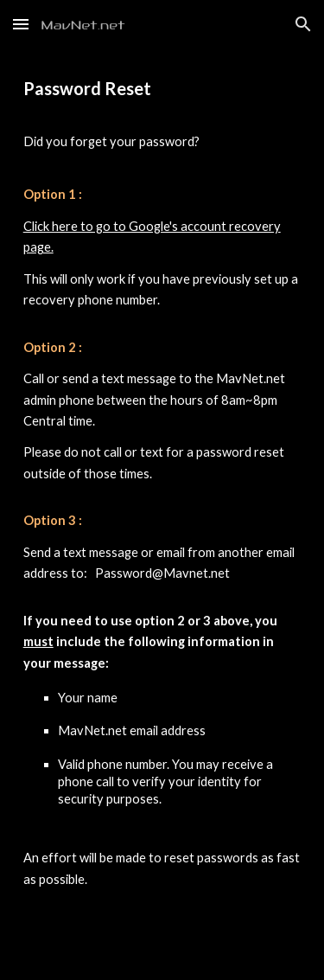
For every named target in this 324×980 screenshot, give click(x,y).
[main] (162, 514)
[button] (21, 24)
